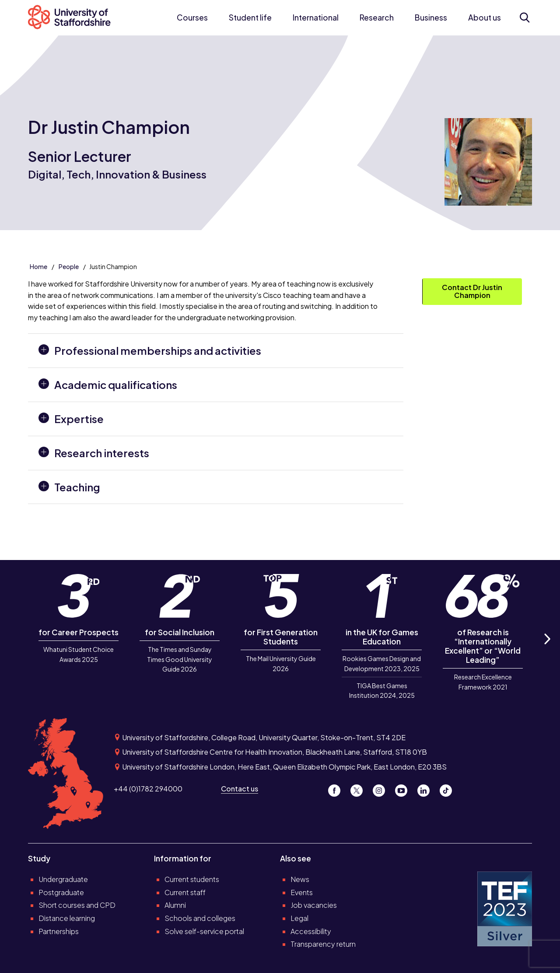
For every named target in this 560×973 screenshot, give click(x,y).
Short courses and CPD (77, 905)
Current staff (185, 892)
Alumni (175, 905)
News (300, 879)
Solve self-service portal (204, 931)
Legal (299, 918)
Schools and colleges (200, 918)
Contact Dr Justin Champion (472, 291)
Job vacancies (314, 905)
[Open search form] (524, 17)
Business (431, 17)
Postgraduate (61, 892)
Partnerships (59, 931)
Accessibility (311, 931)
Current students (192, 879)
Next (547, 649)
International (316, 17)
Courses (192, 17)
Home (38, 266)
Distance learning (67, 918)
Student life (250, 17)
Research (377, 17)
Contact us (240, 789)
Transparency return (323, 944)
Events (302, 892)
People (69, 266)
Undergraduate (63, 879)
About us (485, 17)
